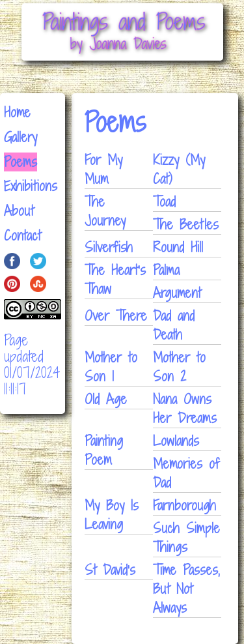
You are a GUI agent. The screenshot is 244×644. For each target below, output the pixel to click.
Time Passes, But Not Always (186, 589)
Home (17, 112)
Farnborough (184, 505)
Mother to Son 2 (179, 367)
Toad (164, 202)
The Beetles (186, 225)
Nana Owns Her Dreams (185, 409)
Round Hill (178, 247)
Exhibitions (31, 186)
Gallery (20, 137)
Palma (166, 270)
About (19, 211)
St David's (110, 570)
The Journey (105, 211)
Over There (116, 316)
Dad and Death (174, 325)
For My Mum (103, 169)
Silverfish (109, 247)
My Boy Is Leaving (112, 515)
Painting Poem (104, 450)
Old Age (106, 399)
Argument (177, 293)
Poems (20, 162)
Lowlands (176, 441)
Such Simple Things (186, 538)
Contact (22, 236)
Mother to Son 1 (111, 367)
